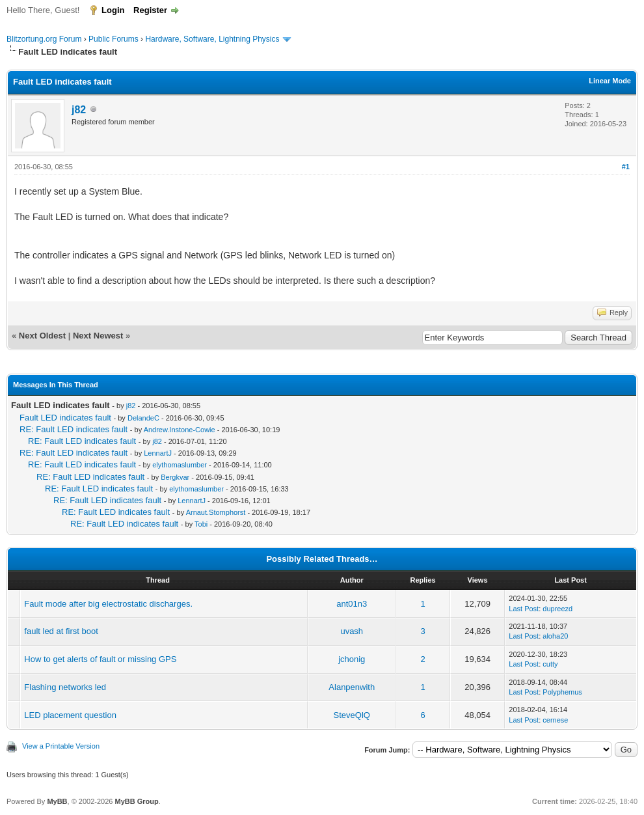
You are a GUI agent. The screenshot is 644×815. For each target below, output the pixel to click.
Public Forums (114, 39)
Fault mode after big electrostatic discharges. (108, 604)
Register (150, 10)
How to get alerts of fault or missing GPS (100, 659)
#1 (626, 167)
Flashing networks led (65, 687)
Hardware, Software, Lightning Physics (212, 39)
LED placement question (70, 715)
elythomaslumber (180, 465)
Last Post (524, 609)
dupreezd (557, 609)
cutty (550, 664)
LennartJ (158, 453)
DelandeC (143, 418)
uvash (352, 631)
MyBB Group (136, 801)
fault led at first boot (61, 631)
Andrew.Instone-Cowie (180, 430)
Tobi (201, 524)
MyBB (57, 801)
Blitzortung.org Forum (44, 39)
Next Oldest (42, 336)
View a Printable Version (61, 746)
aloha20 (555, 636)
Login (113, 10)
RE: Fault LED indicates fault (74, 429)
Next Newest (98, 336)
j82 (79, 110)
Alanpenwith (352, 687)
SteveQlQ (352, 715)
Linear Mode (610, 81)
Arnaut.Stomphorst (216, 512)
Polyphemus (562, 692)
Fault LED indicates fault (65, 418)
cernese (555, 720)
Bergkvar (175, 477)
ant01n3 (352, 604)
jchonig (352, 659)
